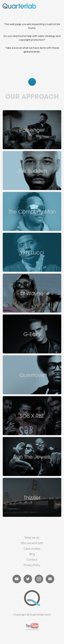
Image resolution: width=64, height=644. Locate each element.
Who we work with (32, 543)
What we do (32, 538)
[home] (19, 6)
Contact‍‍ (32, 560)
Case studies (32, 549)
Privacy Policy (32, 565)
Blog (32, 554)
